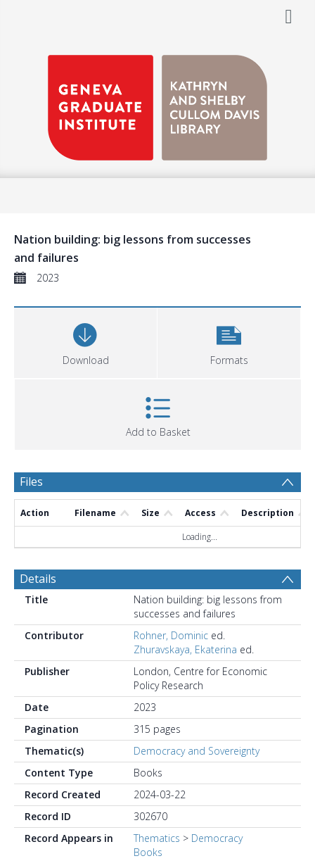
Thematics (157, 838)
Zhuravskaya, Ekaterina (185, 649)
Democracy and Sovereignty (197, 751)
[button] (229, 341)
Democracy (217, 838)
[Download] (85, 341)
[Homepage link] (157, 104)
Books (148, 852)
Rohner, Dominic (171, 635)
